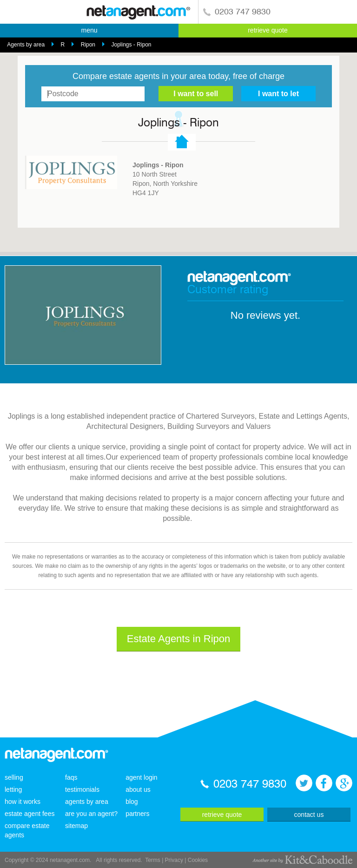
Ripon (88, 45)
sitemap (76, 826)
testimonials (82, 789)
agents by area (87, 802)
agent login (142, 777)
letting (13, 789)
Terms (153, 860)
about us (138, 789)
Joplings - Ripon (131, 45)
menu (89, 30)
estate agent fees (30, 814)
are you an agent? (91, 814)
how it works (23, 802)
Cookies (198, 860)
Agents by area (26, 45)
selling (14, 777)
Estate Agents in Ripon (179, 639)
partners (137, 814)
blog (132, 802)
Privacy (174, 860)
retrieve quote (268, 30)
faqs (71, 777)
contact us (309, 815)
